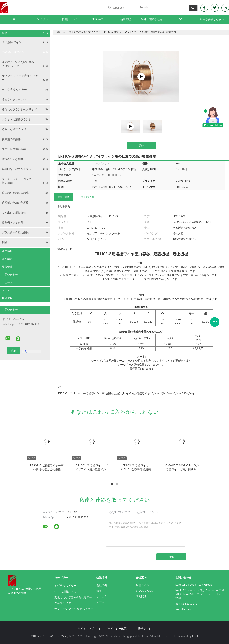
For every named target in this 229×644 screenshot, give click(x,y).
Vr (181, 19)
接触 (141, 146)
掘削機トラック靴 (25, 223)
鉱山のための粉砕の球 (25, 193)
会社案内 (7, 259)
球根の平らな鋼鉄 (25, 159)
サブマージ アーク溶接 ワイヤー (25, 78)
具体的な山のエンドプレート (25, 169)
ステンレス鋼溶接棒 (25, 149)
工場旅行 (98, 19)
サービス (102, 596)
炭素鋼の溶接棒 (25, 139)
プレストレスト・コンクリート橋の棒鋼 (25, 181)
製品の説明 (87, 197)
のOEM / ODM (145, 591)
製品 (25, 33)
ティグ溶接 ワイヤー (25, 90)
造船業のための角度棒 (25, 203)
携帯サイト (144, 629)
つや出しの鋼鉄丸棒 (25, 213)
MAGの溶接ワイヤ (25, 52)
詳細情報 (64, 197)
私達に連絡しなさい (153, 19)
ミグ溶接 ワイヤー (25, 42)
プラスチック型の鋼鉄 (25, 233)
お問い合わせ (10, 275)
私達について (70, 19)
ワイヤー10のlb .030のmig (177, 394)
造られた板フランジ (25, 129)
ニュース (7, 283)
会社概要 (102, 585)
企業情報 (7, 251)
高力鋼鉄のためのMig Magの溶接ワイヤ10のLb (130, 394)
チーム (100, 602)
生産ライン (143, 585)
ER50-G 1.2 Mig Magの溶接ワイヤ (79, 394)
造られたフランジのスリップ (25, 110)
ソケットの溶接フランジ (25, 120)
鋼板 (25, 243)
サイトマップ (86, 629)
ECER (195, 636)
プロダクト (42, 19)
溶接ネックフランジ (25, 100)
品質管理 (125, 19)
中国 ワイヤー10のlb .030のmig (49, 636)
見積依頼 (7, 298)
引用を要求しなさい (212, 19)
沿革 (99, 591)
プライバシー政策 (116, 629)
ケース (6, 290)
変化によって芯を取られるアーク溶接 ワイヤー (25, 64)
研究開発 (141, 596)
